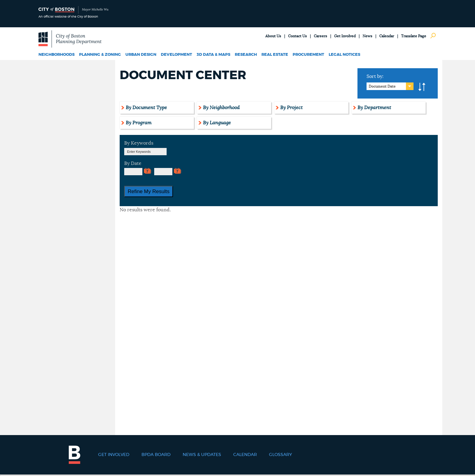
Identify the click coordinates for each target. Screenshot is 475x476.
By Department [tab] (374, 108)
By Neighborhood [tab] (221, 108)
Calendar (387, 36)
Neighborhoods (56, 55)
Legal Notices (344, 55)
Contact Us (297, 36)
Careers (321, 36)
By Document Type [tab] (146, 108)
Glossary (281, 455)
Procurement (308, 55)
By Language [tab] (217, 123)
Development (176, 55)
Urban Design (141, 55)
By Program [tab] (139, 123)
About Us (273, 36)
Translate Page (414, 36)
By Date (133, 163)
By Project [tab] (291, 108)
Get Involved (345, 36)
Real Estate (275, 55)
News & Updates (202, 455)
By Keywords (139, 143)
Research (246, 55)
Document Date (382, 86)
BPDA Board (156, 455)
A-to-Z (422, 87)
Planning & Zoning (100, 55)
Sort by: (375, 76)
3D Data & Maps (213, 55)
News (367, 36)
